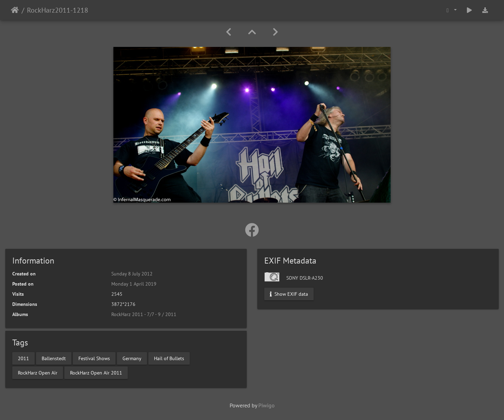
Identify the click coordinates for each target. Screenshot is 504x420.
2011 (23, 358)
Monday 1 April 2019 (134, 284)
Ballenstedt (54, 358)
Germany (132, 358)
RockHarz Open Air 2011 (96, 372)
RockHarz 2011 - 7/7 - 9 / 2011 (144, 314)
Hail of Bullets (169, 358)
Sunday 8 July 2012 (132, 274)
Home (15, 10)
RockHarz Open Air (38, 372)
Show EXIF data (289, 294)
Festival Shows (94, 358)
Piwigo (267, 405)
